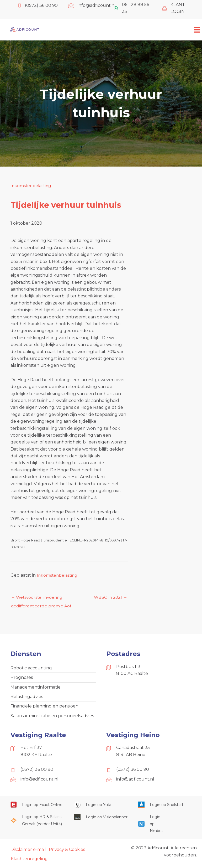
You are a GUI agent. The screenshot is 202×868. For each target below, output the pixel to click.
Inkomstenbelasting (32, 186)
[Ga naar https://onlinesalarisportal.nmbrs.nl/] (149, 826)
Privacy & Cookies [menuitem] (67, 852)
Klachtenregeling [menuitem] (29, 861)
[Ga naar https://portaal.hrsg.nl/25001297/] (37, 822)
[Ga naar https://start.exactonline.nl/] (37, 807)
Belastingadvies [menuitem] (27, 698)
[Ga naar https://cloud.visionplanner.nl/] (101, 819)
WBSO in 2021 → (110, 598)
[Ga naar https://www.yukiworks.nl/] (101, 807)
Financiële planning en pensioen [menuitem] (44, 708)
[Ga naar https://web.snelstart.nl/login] (165, 807)
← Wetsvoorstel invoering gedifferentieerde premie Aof (42, 599)
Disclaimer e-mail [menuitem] (28, 852)
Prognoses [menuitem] (22, 678)
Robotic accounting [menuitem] (31, 668)
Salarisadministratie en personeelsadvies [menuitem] (52, 718)
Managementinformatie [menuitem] (36, 688)
